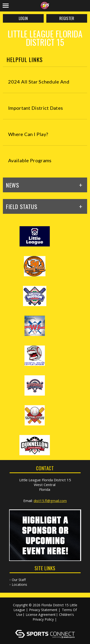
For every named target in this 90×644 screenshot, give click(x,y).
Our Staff (19, 580)
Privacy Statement (43, 610)
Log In (46, 624)
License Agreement (41, 615)
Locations (19, 584)
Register (67, 18)
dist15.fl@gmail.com (50, 501)
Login (23, 18)
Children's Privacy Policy (53, 617)
